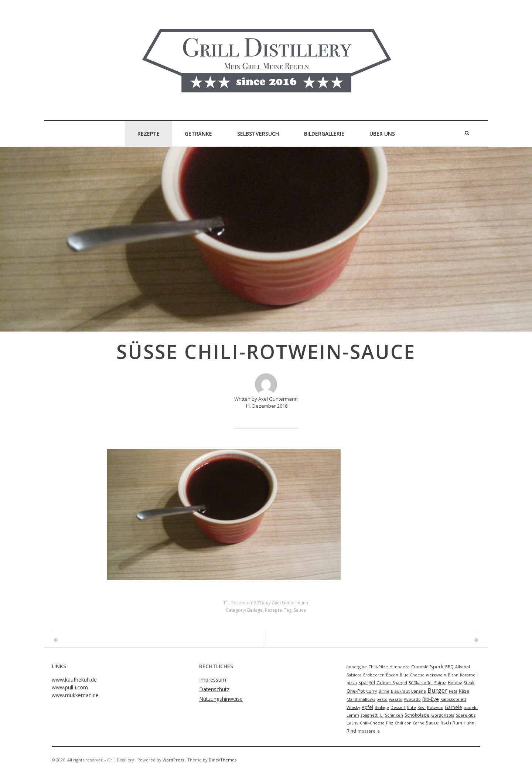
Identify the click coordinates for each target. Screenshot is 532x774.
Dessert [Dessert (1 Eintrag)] (398, 707)
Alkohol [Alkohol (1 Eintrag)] (463, 667)
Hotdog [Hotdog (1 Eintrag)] (455, 683)
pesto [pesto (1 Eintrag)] (382, 699)
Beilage (255, 610)
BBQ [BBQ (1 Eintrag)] (449, 667)
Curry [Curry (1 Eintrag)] (372, 691)
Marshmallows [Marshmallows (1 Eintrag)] (361, 699)
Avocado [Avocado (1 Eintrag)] (412, 699)
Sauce (300, 610)
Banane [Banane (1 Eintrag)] (419, 691)
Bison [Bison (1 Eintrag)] (453, 675)
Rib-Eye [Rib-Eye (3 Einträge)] (431, 699)
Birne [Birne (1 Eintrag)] (384, 691)
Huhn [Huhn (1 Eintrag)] (469, 723)
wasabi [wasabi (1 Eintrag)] (396, 699)
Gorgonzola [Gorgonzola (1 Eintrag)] (443, 715)
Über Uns (382, 134)
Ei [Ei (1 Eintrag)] (382, 715)
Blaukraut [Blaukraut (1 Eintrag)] (400, 691)
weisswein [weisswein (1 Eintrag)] (436, 675)
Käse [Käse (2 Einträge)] (464, 691)
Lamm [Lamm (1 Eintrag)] (353, 715)
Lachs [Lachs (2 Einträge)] (352, 723)
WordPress (173, 760)
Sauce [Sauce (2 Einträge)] (432, 723)
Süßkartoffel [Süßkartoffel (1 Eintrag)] (421, 683)
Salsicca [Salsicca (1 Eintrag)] (354, 675)
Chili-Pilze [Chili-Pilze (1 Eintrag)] (378, 667)
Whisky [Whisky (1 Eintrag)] (353, 707)
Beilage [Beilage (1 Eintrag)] (382, 707)
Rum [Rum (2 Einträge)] (457, 723)
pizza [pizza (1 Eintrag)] (352, 683)
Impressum (213, 680)
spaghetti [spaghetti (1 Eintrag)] (370, 715)
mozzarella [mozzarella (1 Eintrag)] (369, 731)
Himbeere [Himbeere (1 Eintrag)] (400, 667)
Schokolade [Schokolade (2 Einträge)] (417, 715)
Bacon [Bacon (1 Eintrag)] (392, 675)
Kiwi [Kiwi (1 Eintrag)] (422, 707)
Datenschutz (214, 689)
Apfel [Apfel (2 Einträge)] (367, 707)
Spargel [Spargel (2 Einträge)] (367, 683)
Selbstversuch (258, 134)
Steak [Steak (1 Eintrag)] (469, 683)
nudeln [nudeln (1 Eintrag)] (471, 707)
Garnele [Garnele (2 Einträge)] (453, 707)
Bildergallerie (324, 134)
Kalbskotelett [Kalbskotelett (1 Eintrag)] (453, 699)
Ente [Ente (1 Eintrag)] (412, 707)
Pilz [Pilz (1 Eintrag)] (390, 723)
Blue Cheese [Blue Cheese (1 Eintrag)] (412, 675)
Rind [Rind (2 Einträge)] (351, 731)
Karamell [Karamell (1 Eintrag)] (469, 675)
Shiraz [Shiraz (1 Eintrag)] (440, 683)
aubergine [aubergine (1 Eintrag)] (357, 667)
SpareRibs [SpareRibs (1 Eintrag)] (466, 715)
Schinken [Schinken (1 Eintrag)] (394, 715)
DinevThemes (223, 760)
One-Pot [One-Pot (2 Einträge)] (356, 691)
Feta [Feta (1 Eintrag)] (453, 691)
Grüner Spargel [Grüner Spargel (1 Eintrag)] (392, 683)
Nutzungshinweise (221, 699)
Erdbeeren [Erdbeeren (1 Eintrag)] (374, 675)
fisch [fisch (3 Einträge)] (446, 723)
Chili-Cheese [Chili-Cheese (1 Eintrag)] (372, 723)
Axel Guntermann (290, 603)
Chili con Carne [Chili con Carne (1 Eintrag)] (410, 723)
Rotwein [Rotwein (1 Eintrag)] (435, 707)
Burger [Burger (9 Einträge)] (437, 690)
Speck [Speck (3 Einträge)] (437, 666)
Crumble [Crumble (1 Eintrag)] (420, 667)
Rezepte (149, 134)
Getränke (198, 134)
